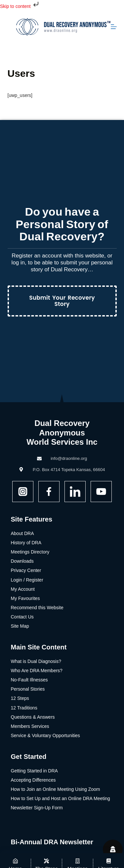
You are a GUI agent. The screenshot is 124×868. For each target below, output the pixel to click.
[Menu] (114, 27)
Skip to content (20, 6)
